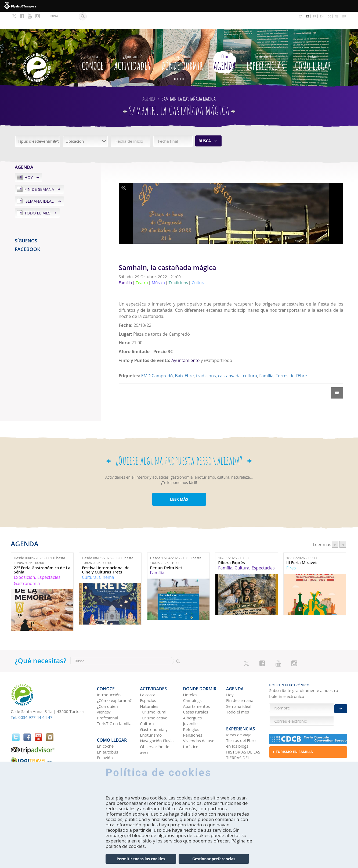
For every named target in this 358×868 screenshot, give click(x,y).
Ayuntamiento (185, 343)
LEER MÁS (179, 482)
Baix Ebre (185, 359)
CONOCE (93, 44)
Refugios (191, 708)
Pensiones (193, 714)
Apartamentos (197, 685)
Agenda (225, 44)
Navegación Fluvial (157, 720)
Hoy (29, 160)
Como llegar (313, 44)
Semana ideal (40, 184)
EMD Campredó (157, 359)
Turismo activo (154, 697)
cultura (250, 359)
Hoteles (190, 673)
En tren (104, 738)
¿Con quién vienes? (107, 688)
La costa (148, 673)
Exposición (24, 560)
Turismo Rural (153, 691)
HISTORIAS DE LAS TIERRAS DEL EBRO (243, 732)
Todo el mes (37, 196)
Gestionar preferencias (214, 859)
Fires (291, 551)
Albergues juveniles (193, 699)
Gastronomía (27, 566)
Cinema (106, 560)
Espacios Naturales (149, 682)
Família (266, 359)
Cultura (89, 560)
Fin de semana (39, 172)
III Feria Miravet (301, 546)
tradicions (206, 359)
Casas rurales (196, 691)
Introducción (109, 673)
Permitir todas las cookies (141, 859)
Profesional (108, 697)
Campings (192, 679)
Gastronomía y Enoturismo (154, 711)
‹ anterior (335, 527)
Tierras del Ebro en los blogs (241, 718)
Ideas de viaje (239, 709)
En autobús (108, 727)
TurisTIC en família (114, 702)
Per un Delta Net (166, 551)
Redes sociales (240, 744)
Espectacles (49, 560)
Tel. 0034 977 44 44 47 (32, 700)
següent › (343, 527)
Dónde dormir (182, 44)
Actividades (132, 44)
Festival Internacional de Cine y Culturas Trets (106, 553)
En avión (105, 732)
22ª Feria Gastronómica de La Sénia (42, 553)
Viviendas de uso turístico (199, 722)
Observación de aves (155, 728)
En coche (105, 721)
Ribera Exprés (231, 546)
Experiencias (265, 44)
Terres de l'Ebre (291, 359)
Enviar (341, 704)
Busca (205, 124)
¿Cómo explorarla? (114, 679)
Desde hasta (39, 544)
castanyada (229, 359)
